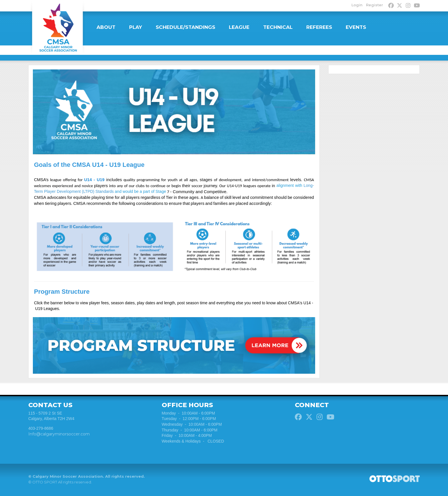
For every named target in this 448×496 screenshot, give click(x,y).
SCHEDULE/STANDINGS (185, 27)
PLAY (136, 27)
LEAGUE (239, 27)
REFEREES (319, 27)
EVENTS (356, 27)
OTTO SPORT (45, 484)
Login (356, 5)
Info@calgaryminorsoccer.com (59, 436)
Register (374, 5)
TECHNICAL (278, 27)
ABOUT (106, 27)
